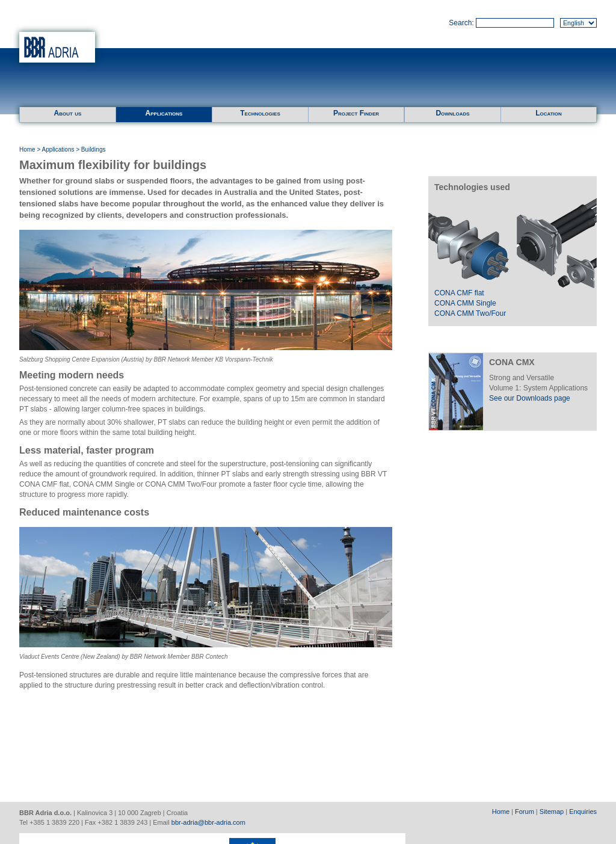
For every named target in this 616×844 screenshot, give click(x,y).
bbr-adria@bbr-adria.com (208, 822)
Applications (164, 113)
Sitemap (552, 812)
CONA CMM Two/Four (470, 313)
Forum (525, 812)
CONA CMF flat (459, 293)
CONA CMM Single (465, 303)
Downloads (452, 113)
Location (549, 113)
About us (68, 113)
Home (27, 149)
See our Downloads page (530, 398)
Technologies (260, 113)
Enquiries (583, 812)
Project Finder (356, 113)
